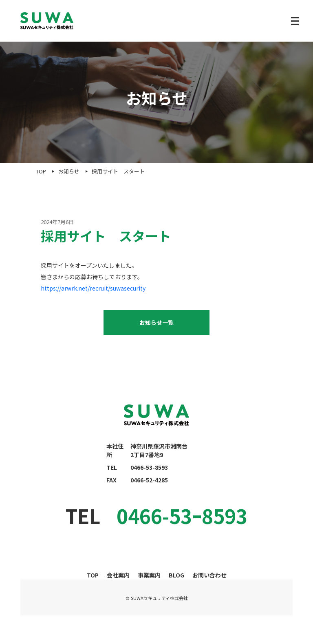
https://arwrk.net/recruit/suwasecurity (93, 288)
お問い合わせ (209, 575)
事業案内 (149, 575)
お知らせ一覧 (156, 322)
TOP (93, 575)
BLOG (176, 575)
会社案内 (118, 575)
